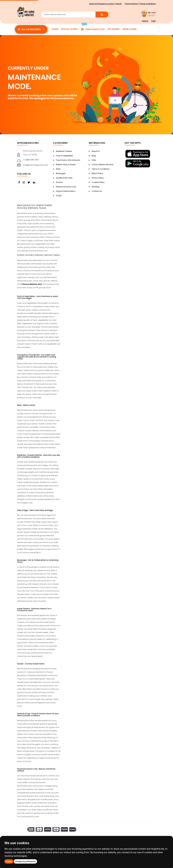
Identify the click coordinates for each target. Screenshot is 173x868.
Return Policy (97, 173)
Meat (58, 169)
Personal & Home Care (66, 187)
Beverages (61, 173)
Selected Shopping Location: (105, 4)
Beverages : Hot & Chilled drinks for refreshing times (38, 561)
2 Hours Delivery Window (103, 165)
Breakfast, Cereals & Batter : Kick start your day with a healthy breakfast (39, 456)
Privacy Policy (98, 178)
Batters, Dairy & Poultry (66, 165)
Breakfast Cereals (64, 151)
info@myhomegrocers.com (36, 165)
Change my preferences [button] (25, 861)
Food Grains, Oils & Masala (68, 160)
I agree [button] (9, 861)
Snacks (59, 182)
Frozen (59, 196)
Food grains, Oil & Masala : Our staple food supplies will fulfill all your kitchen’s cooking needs (37, 357)
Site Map (96, 187)
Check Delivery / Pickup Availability (140, 4)
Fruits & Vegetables (65, 156)
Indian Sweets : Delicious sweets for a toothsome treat (34, 610)
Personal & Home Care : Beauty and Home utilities (36, 770)
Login (154, 21)
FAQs (94, 160)
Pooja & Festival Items (66, 191)
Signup (145, 21)
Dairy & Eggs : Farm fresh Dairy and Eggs (35, 510)
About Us (96, 151)
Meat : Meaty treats (26, 405)
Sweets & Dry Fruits (64, 178)
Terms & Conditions (101, 169)
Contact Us (97, 191)
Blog (94, 156)
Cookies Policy (98, 182)
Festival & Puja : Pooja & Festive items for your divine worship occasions (38, 715)
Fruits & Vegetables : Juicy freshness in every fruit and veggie (38, 297)
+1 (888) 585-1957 (31, 160)
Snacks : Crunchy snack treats (31, 664)
